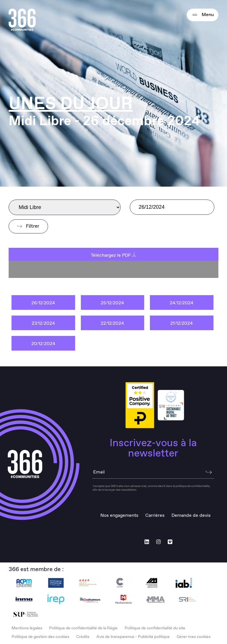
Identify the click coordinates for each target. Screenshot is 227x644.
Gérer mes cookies (194, 637)
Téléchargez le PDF (113, 255)
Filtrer (28, 226)
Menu (203, 15)
